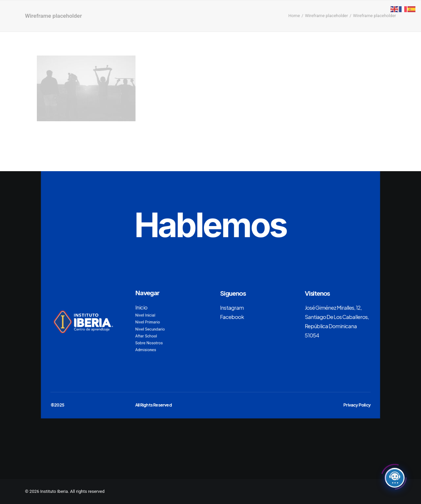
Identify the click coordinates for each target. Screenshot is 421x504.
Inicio (141, 307)
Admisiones (146, 350)
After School (146, 336)
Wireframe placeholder (326, 16)
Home (294, 16)
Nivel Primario (148, 322)
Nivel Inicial (145, 315)
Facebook (232, 316)
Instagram (232, 307)
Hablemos (210, 225)
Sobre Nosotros (149, 343)
